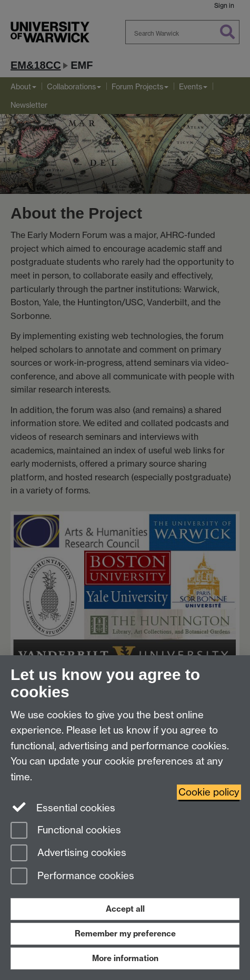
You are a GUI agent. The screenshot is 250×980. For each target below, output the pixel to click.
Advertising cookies (68, 854)
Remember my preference (125, 933)
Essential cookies (63, 807)
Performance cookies (72, 877)
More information (125, 958)
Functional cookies (66, 831)
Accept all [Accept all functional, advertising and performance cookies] (125, 909)
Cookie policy (209, 792)
